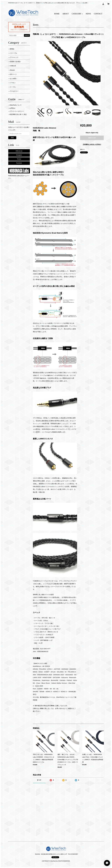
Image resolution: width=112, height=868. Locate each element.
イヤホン (13, 83)
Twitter (19, 159)
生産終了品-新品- (15, 62)
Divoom (12, 70)
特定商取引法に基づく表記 (18, 114)
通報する (82, 149)
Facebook (19, 163)
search (27, 35)
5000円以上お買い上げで (19, 24)
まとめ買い (13, 79)
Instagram (19, 155)
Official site (19, 151)
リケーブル (13, 53)
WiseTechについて (16, 105)
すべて (39, 780)
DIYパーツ (13, 74)
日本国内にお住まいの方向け (92, 144)
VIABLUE (13, 66)
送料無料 (19, 27)
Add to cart (92, 138)
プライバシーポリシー (17, 111)
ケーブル (13, 87)
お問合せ (13, 108)
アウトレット (14, 57)
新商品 (12, 49)
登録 (12, 138)
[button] (77, 14)
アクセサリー (14, 91)
